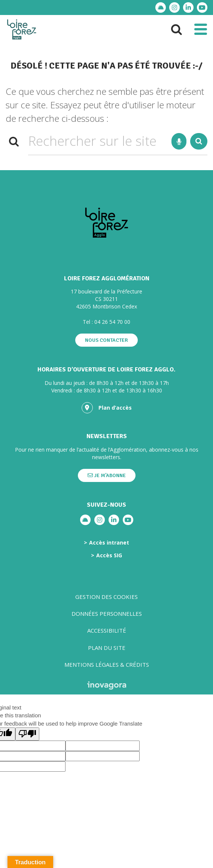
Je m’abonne (107, 475)
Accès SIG (109, 555)
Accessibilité (107, 630)
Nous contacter (106, 340)
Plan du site (107, 648)
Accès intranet (109, 543)
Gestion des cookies (106, 597)
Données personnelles (107, 614)
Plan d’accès (107, 408)
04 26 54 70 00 (112, 322)
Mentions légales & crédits (107, 664)
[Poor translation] (27, 734)
